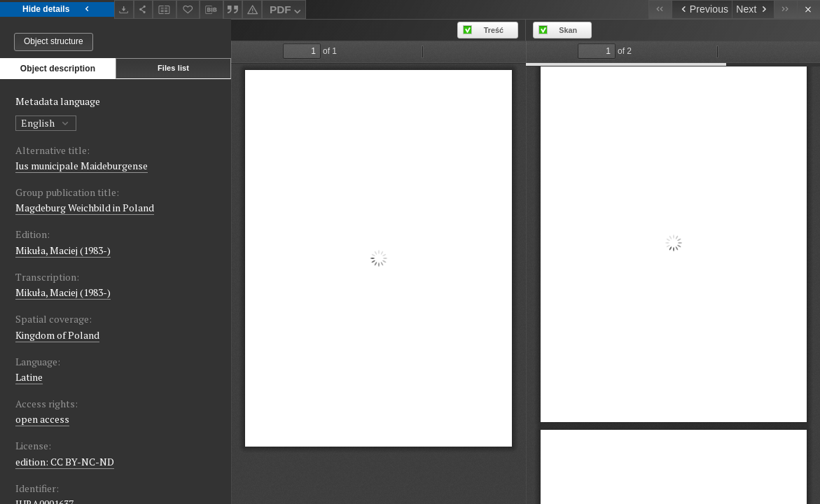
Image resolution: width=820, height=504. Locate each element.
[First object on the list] (660, 9)
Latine (29, 377)
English (46, 123)
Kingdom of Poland (57, 335)
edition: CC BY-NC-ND (65, 462)
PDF (287, 12)
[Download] (124, 9)
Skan (568, 30)
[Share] (144, 9)
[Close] (808, 9)
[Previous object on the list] (702, 9)
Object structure (54, 41)
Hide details (57, 9)
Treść (494, 30)
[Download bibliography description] (211, 10)
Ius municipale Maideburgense (82, 166)
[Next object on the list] (753, 9)
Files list (173, 68)
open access (42, 419)
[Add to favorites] (188, 9)
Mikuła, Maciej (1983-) (63, 250)
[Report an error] (252, 9)
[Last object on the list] (785, 9)
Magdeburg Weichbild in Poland (85, 208)
